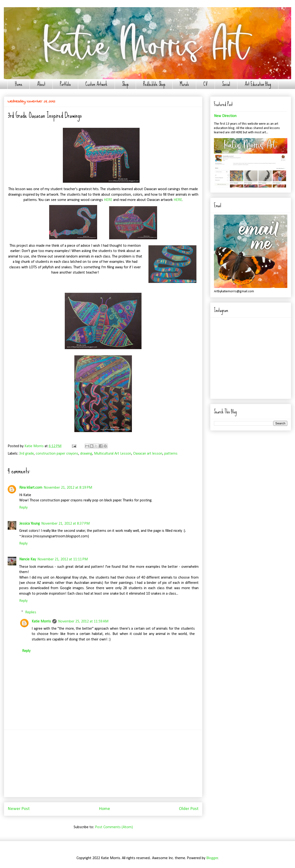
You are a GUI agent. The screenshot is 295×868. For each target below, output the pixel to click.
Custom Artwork (96, 84)
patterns (171, 454)
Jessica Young (29, 524)
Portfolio (65, 84)
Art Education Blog (258, 84)
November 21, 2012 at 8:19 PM (68, 488)
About (41, 84)
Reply (23, 508)
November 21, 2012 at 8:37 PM (65, 524)
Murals (184, 84)
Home (19, 84)
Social (226, 84)
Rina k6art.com (31, 488)
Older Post (189, 809)
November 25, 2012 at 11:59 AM (83, 622)
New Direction (225, 116)
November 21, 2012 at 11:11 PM (63, 559)
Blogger (212, 858)
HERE (108, 200)
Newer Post (19, 809)
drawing (86, 454)
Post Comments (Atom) (114, 827)
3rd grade (27, 454)
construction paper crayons (57, 454)
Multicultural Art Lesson (113, 454)
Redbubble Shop (154, 84)
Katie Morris (41, 622)
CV (205, 84)
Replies (31, 612)
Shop (125, 84)
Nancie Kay (28, 559)
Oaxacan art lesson (148, 454)
